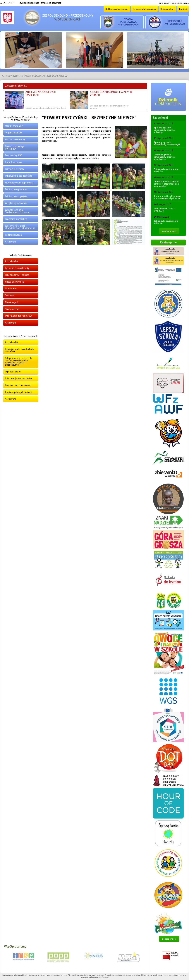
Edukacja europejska (16, 196)
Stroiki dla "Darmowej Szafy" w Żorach (111, 94)
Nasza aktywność (14, 282)
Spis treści (164, 3)
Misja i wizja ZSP (14, 126)
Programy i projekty (16, 219)
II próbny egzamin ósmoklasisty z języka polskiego (164, 130)
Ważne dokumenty (15, 139)
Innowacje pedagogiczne (19, 176)
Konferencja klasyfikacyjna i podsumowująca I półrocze (167, 197)
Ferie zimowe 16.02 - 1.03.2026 (164, 210)
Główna (6, 76)
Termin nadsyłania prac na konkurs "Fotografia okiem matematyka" (166, 184)
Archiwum (10, 242)
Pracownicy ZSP (13, 155)
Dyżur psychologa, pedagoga (15, 147)
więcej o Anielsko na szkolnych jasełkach (46, 108)
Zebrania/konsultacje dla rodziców (166, 170)
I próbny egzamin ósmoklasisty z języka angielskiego (164, 157)
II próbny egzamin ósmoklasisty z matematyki (167, 143)
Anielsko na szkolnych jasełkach (41, 94)
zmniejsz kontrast (51, 3)
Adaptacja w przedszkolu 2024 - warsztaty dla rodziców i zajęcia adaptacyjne (19, 361)
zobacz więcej (169, 231)
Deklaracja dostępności (117, 9)
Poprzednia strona (180, 3)
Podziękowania (13, 235)
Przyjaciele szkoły (15, 169)
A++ (11, 3)
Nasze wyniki (12, 302)
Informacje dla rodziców (18, 316)
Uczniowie (11, 289)
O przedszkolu (13, 372)
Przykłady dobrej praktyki (19, 183)
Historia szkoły (167, 9)
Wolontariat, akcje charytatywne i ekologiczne (20, 227)
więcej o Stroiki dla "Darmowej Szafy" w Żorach (109, 107)
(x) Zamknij (104, 977)
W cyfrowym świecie (16, 203)
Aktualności (16, 76)
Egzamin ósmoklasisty (17, 268)
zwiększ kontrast (29, 3)
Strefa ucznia (12, 309)
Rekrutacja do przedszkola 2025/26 (19, 350)
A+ (5, 3)
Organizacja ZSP (14, 133)
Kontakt (183, 9)
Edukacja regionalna (16, 189)
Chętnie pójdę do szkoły (18, 392)
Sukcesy (9, 295)
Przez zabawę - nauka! (17, 275)
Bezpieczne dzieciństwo (18, 385)
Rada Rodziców (13, 162)
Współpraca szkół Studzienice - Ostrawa (17, 211)
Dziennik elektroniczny (144, 9)
